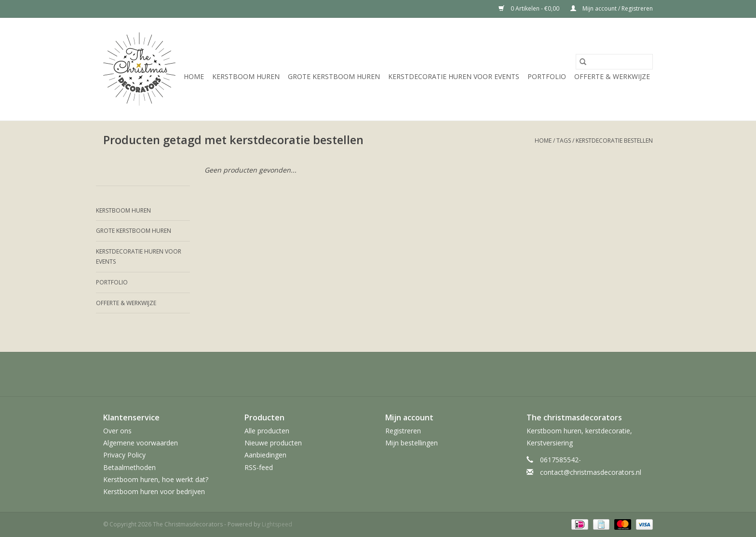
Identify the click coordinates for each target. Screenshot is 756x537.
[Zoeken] (614, 62)
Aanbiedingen (265, 455)
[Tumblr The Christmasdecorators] (413, 374)
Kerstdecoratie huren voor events (454, 76)
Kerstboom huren (246, 76)
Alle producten (267, 431)
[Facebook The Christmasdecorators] (326, 374)
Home (194, 76)
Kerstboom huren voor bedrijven (154, 491)
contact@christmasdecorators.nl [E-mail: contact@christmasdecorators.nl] (591, 472)
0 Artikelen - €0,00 (530, 8)
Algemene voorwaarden (141, 443)
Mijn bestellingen (412, 443)
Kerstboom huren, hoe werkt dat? (156, 479)
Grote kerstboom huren (334, 76)
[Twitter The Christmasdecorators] (343, 374)
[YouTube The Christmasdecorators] (395, 374)
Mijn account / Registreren (612, 8)
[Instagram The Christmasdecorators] (430, 374)
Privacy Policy (124, 455)
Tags (564, 141)
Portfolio (547, 76)
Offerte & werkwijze (612, 76)
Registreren (403, 431)
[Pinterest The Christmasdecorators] (378, 374)
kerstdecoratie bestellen (614, 141)
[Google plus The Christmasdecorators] (361, 374)
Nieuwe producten (273, 443)
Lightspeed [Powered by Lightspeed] (277, 524)
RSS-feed (259, 467)
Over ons (117, 431)
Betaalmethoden (129, 467)
